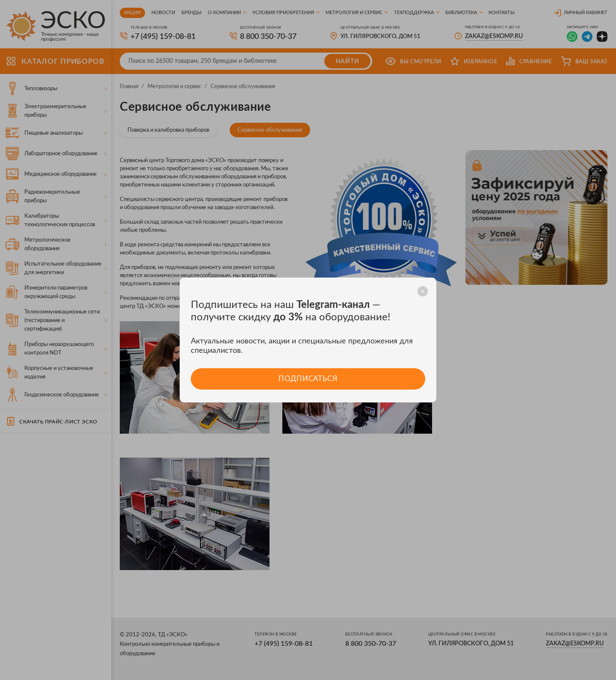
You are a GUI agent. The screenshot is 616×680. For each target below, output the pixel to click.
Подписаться (308, 379)
